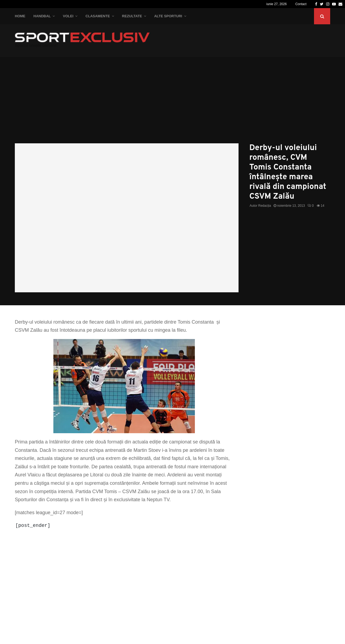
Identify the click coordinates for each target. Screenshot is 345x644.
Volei (68, 16)
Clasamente (98, 16)
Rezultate (132, 16)
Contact (301, 4)
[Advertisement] (172, 103)
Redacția (265, 206)
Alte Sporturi (168, 16)
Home (20, 16)
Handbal (42, 16)
